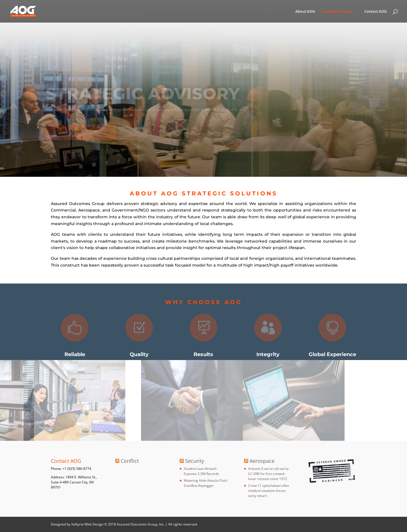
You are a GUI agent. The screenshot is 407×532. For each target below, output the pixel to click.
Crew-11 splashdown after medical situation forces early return (269, 491)
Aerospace (262, 461)
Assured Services (337, 12)
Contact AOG (375, 12)
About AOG (305, 12)
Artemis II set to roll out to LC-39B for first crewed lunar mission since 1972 (268, 474)
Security (195, 461)
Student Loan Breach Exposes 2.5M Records (201, 471)
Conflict (130, 461)
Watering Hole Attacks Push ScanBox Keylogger (205, 483)
